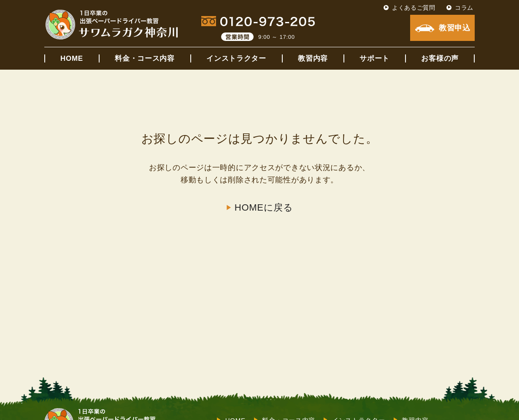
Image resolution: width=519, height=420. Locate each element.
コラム (464, 8)
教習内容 (313, 58)
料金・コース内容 (145, 58)
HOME (72, 58)
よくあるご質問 (414, 8)
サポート (374, 58)
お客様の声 (440, 58)
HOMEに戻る (264, 208)
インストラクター (236, 58)
